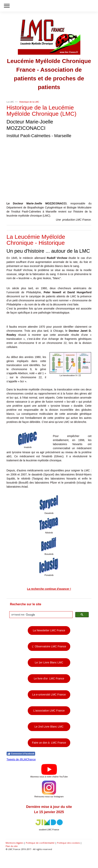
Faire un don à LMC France (49, 743)
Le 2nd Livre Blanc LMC (49, 727)
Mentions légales (14, 843)
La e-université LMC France (49, 695)
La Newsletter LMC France (49, 630)
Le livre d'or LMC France (49, 678)
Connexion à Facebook (21, 754)
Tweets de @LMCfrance (21, 759)
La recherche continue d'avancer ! (49, 589)
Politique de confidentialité (40, 843)
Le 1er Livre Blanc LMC (49, 662)
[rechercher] (41, 615)
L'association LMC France (49, 711)
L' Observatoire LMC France (49, 646)
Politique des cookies (68, 843)
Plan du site (12, 846)
